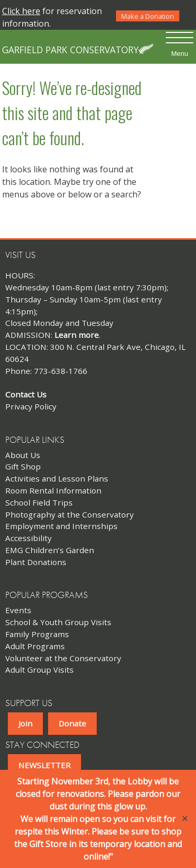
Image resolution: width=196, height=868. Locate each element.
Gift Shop (23, 466)
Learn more (77, 335)
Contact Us (26, 394)
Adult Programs (35, 646)
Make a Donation (148, 16)
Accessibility (28, 538)
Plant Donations (36, 562)
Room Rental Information (53, 490)
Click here (21, 11)
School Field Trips (39, 502)
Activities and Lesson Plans (57, 478)
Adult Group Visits (39, 670)
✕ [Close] (185, 819)
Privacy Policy (31, 406)
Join (25, 723)
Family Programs (37, 634)
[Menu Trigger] (180, 44)
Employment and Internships (61, 526)
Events (18, 610)
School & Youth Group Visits (58, 622)
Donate (72, 723)
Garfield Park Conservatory (70, 50)
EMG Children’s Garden (50, 550)
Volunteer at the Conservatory (63, 658)
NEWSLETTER (44, 765)
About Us (23, 455)
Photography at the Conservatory (70, 514)
